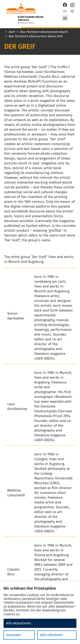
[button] (65, 18)
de (65, 11)
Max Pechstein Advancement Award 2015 (35, 36)
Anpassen (14, 635)
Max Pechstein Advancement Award (44, 32)
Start (12, 32)
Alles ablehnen (51, 635)
